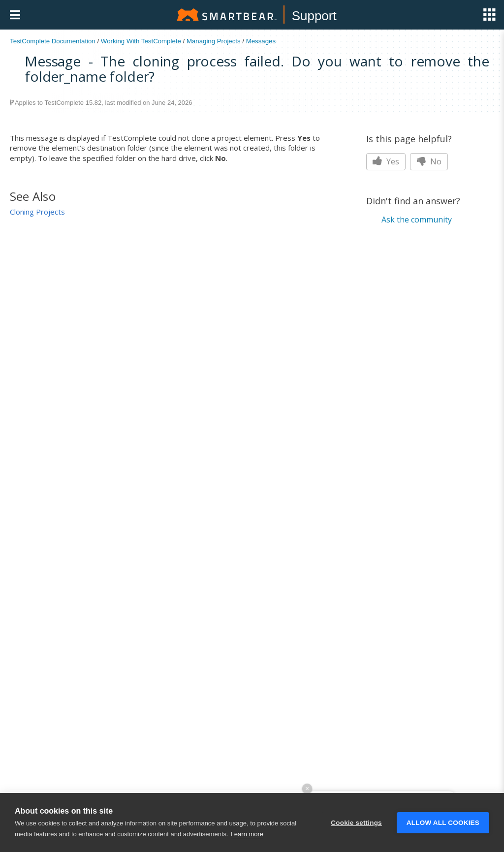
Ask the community (417, 220)
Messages (261, 41)
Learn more (247, 834)
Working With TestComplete (141, 41)
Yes (386, 161)
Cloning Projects (37, 212)
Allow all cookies (443, 823)
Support (314, 16)
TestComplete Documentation (53, 41)
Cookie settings (356, 823)
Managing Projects (214, 41)
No (429, 161)
